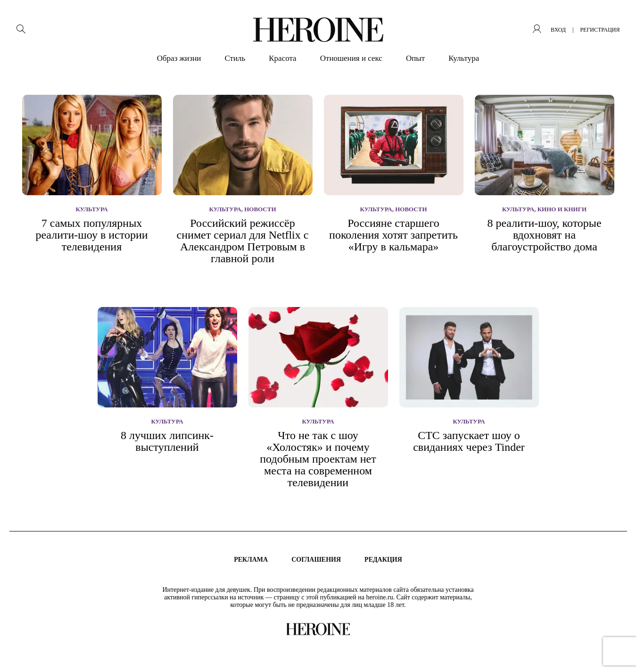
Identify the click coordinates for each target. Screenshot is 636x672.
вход (558, 30)
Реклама (251, 560)
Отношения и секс (351, 58)
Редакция (383, 560)
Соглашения (316, 560)
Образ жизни (179, 58)
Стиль (235, 58)
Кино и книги (562, 209)
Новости (260, 209)
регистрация (600, 30)
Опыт (415, 58)
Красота (282, 58)
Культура (464, 58)
